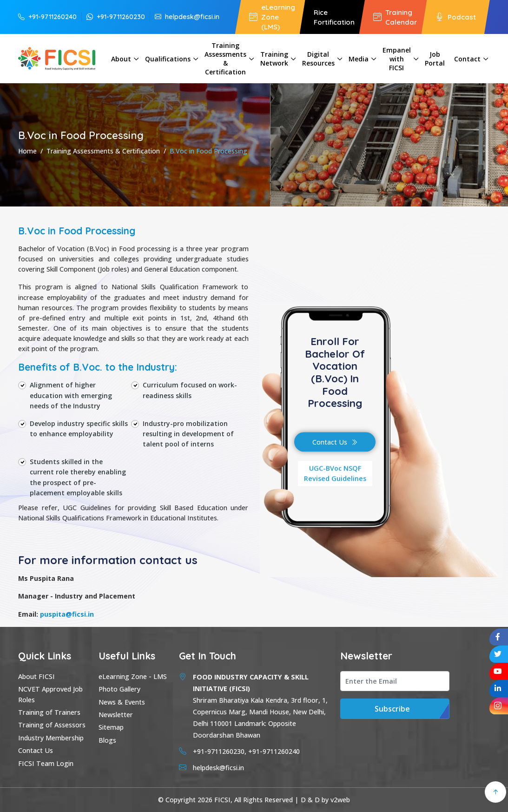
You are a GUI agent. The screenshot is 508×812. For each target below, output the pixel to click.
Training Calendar (395, 17)
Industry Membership (51, 738)
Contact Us (335, 442)
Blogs (107, 740)
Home (27, 151)
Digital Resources (318, 59)
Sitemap (111, 727)
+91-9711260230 (116, 17)
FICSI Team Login (46, 763)
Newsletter (116, 715)
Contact (467, 59)
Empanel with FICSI (397, 59)
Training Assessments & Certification (225, 59)
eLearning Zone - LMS (133, 676)
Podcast (456, 17)
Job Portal (435, 59)
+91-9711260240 (47, 17)
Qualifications (168, 59)
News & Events (122, 702)
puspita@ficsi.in (67, 614)
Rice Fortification (334, 17)
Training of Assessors (52, 725)
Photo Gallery (119, 689)
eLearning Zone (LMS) (272, 17)
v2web (340, 800)
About (121, 59)
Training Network (274, 59)
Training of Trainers (49, 712)
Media (359, 59)
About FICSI (36, 676)
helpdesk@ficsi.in (187, 17)
